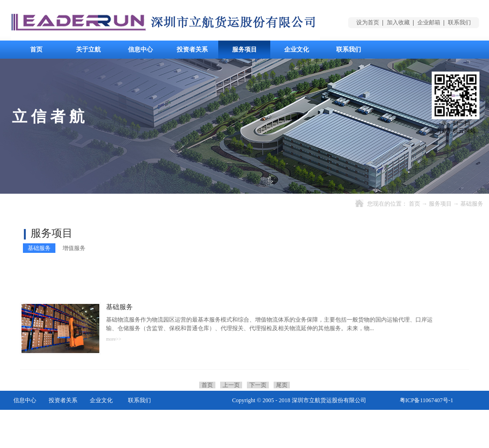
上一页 (231, 385)
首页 (36, 49)
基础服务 (472, 204)
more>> (114, 339)
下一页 (258, 385)
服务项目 (440, 204)
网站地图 (442, 419)
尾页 (282, 385)
